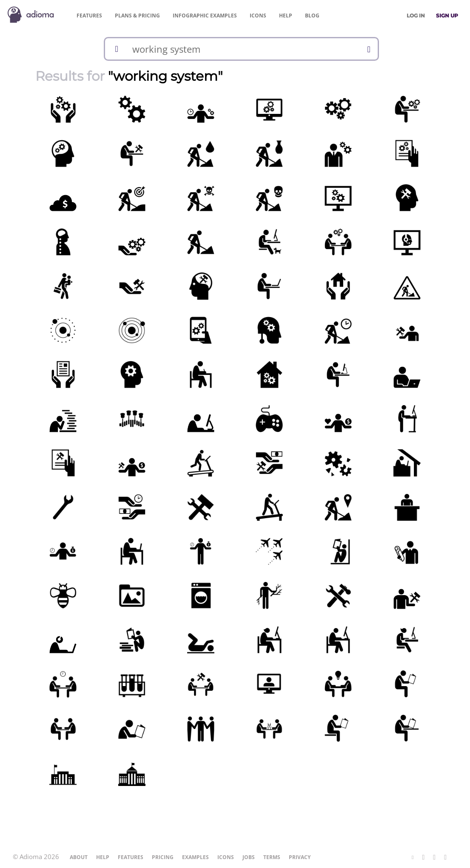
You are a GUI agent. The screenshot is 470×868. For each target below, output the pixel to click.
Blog (312, 16)
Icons (258, 16)
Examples (205, 16)
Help (286, 16)
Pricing (137, 16)
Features (89, 16)
